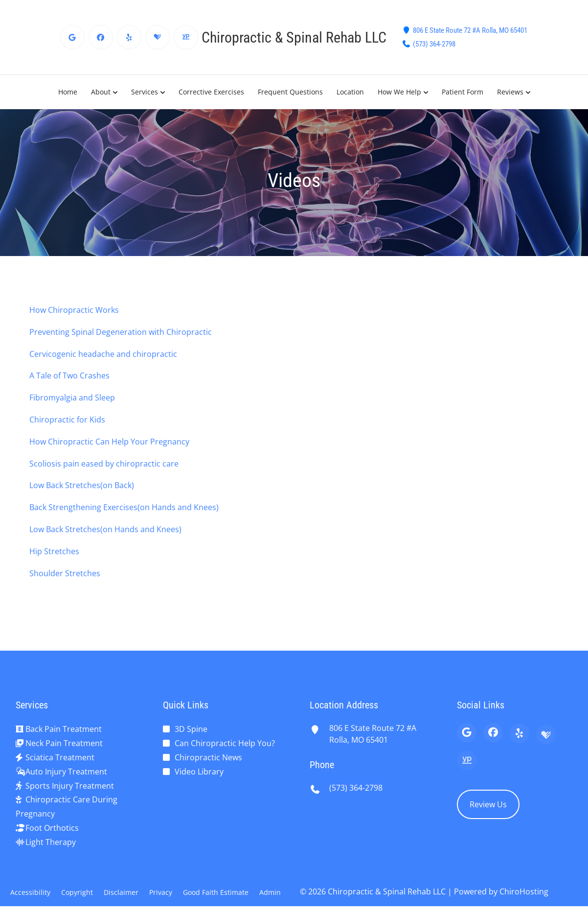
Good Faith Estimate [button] (216, 892)
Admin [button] (270, 892)
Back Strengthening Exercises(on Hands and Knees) (124, 507)
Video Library (199, 772)
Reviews (510, 92)
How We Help (399, 92)
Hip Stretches (54, 551)
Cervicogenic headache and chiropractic (103, 354)
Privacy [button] (161, 892)
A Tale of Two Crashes (69, 375)
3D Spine (191, 729)
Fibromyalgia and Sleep (72, 398)
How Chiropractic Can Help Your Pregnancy (109, 442)
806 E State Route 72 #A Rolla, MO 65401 (470, 30)
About (101, 92)
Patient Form (463, 92)
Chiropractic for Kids (67, 420)
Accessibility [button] (30, 892)
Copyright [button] (77, 892)
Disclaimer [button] (121, 892)
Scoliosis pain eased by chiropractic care (104, 464)
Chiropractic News (208, 757)
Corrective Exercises (211, 92)
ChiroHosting (524, 892)
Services (145, 92)
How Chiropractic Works (74, 310)
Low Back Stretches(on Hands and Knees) (105, 529)
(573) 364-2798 (434, 44)
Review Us (488, 804)
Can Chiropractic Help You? (225, 743)
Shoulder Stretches (65, 573)
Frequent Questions (290, 92)
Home (68, 92)
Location (350, 92)
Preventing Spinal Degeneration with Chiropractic (121, 332)
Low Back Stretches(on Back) (82, 485)
